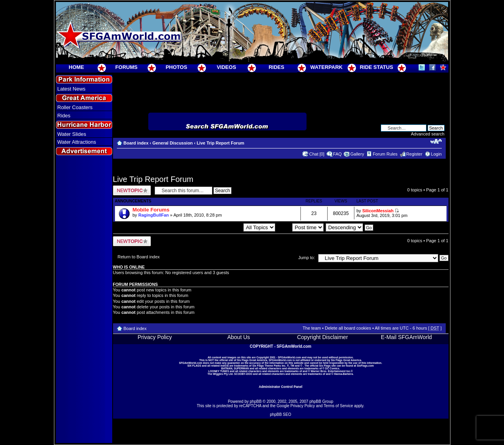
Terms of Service (338, 406)
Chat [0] (317, 154)
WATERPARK (326, 67)
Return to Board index (139, 257)
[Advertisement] (84, 300)
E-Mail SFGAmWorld (406, 337)
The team (312, 328)
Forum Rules (385, 154)
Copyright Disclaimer (322, 337)
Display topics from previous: (231, 227)
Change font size (436, 141)
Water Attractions (77, 142)
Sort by (301, 227)
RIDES (276, 67)
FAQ (337, 154)
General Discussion (173, 143)
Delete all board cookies (348, 328)
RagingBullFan (154, 215)
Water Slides (72, 134)
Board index (136, 143)
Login (436, 154)
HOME (77, 67)
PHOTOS (177, 67)
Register (414, 154)
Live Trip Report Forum (220, 143)
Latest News (72, 89)
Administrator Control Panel (281, 387)
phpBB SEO (281, 414)
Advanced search (428, 134)
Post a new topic (132, 190)
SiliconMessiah (378, 211)
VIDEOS (226, 67)
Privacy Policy (155, 337)
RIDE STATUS (377, 67)
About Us (239, 337)
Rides (64, 116)
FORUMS (126, 67)
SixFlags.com (365, 366)
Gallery (357, 154)
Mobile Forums (151, 210)
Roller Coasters (75, 107)
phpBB (256, 401)
